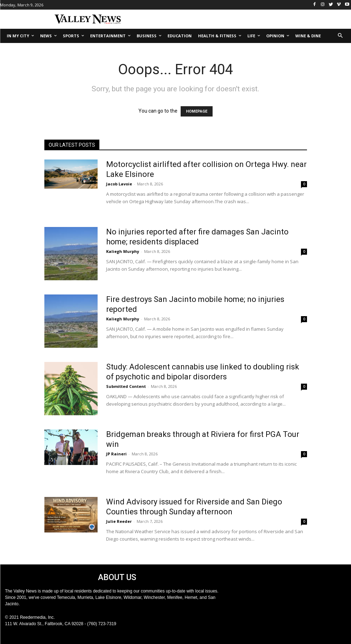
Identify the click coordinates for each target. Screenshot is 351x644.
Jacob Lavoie (119, 184)
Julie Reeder (119, 521)
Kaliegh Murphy (123, 251)
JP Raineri (116, 454)
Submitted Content (126, 386)
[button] (341, 36)
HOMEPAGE (197, 111)
